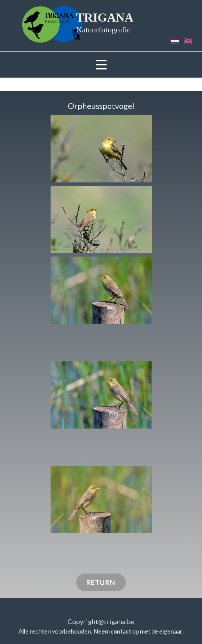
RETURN (101, 582)
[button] (101, 149)
